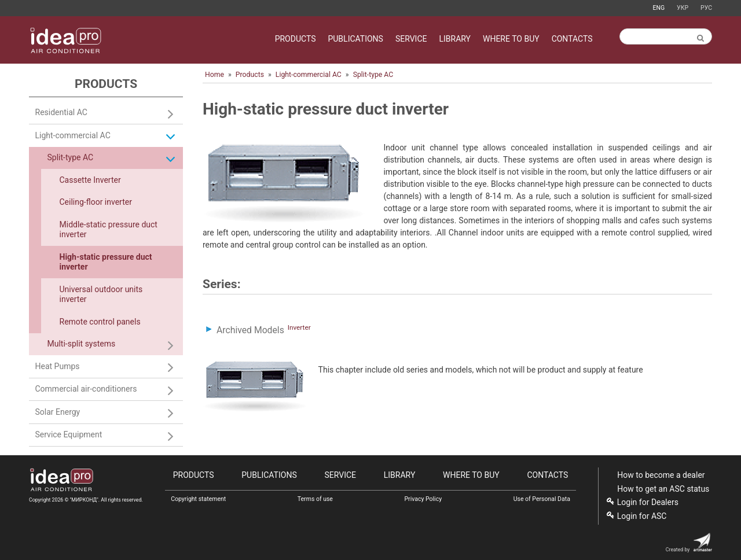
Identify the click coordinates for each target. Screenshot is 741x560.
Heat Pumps (58, 366)
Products (296, 39)
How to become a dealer (661, 475)
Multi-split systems (82, 344)
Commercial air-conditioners (86, 389)
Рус (706, 8)
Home (214, 75)
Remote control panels (100, 322)
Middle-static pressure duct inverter (109, 230)
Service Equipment (69, 434)
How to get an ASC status (663, 489)
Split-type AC (373, 75)
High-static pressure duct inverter (106, 262)
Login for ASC (642, 516)
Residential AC (61, 112)
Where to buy (511, 39)
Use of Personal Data (542, 499)
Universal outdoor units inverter (101, 294)
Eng (659, 8)
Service (411, 39)
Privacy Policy (423, 499)
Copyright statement (198, 499)
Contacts (572, 39)
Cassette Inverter (90, 180)
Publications (355, 39)
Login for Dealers (648, 502)
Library (455, 39)
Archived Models (250, 330)
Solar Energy (58, 412)
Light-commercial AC (309, 75)
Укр (683, 8)
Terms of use (315, 499)
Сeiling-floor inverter (96, 202)
